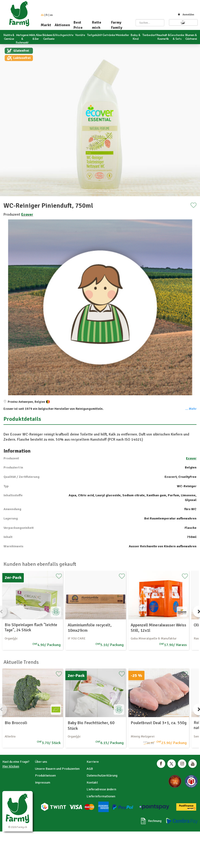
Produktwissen (45, 775)
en (51, 15)
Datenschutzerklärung (102, 775)
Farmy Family (117, 25)
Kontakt (92, 783)
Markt (46, 25)
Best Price (78, 25)
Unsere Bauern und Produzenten (57, 769)
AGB (90, 769)
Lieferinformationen (101, 796)
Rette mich (97, 25)
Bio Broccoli (16, 723)
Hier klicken (11, 766)
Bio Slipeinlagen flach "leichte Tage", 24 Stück (31, 627)
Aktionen (62, 25)
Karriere (93, 762)
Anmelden (186, 15)
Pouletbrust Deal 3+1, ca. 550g (159, 723)
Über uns (41, 762)
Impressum (43, 783)
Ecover (27, 214)
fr (47, 15)
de (42, 15)
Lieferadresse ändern (101, 789)
